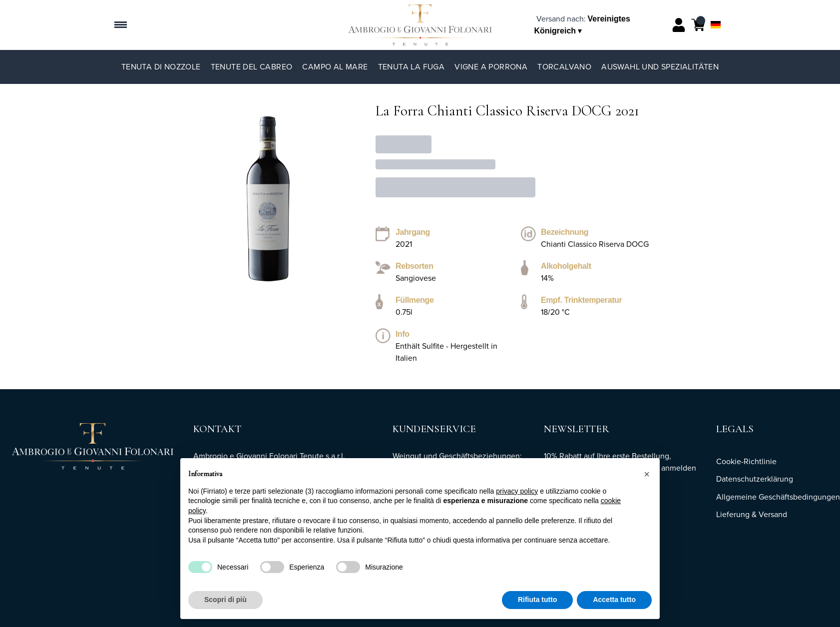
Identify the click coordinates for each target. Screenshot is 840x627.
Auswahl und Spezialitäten (660, 67)
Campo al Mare (335, 67)
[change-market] (582, 25)
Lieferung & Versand (752, 514)
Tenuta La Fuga (412, 67)
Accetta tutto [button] (614, 600)
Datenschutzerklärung (755, 479)
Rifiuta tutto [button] (538, 600)
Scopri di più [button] (225, 600)
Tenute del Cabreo (252, 67)
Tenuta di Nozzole (161, 67)
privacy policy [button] (517, 491)
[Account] (679, 25)
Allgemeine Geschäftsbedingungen (778, 497)
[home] (420, 25)
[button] (647, 474)
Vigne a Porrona (491, 67)
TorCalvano (564, 67)
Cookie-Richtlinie (746, 461)
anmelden (679, 468)
